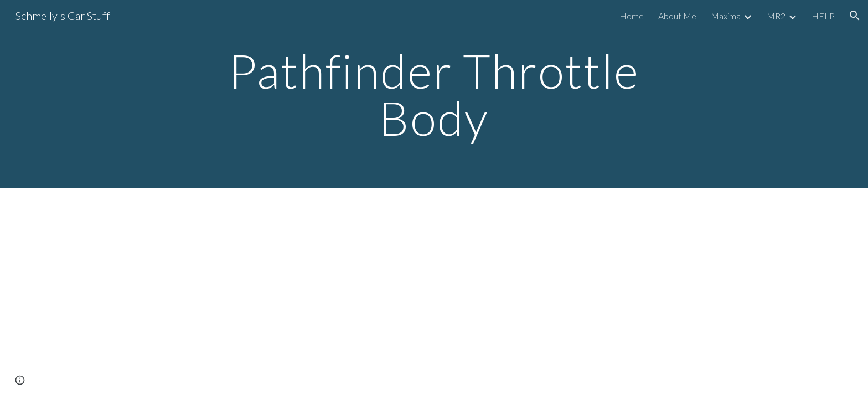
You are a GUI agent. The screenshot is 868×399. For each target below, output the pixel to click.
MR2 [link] (776, 16)
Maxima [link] (726, 16)
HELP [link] (823, 16)
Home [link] (632, 16)
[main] (434, 94)
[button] (855, 16)
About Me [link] (677, 16)
